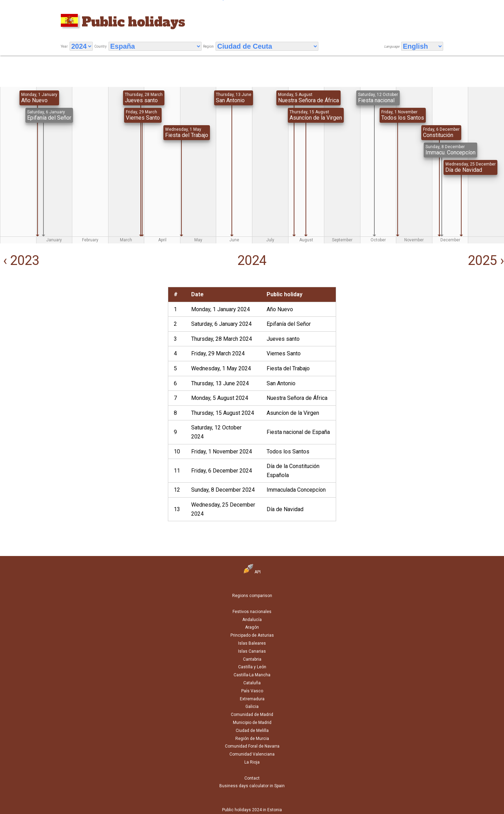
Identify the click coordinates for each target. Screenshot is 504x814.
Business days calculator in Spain (252, 786)
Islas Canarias (252, 651)
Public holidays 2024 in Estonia (252, 810)
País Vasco (252, 691)
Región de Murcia (252, 739)
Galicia (252, 707)
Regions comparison (252, 596)
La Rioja (252, 762)
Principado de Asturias (252, 635)
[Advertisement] (83, 336)
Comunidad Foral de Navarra (252, 746)
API (252, 572)
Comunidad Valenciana (252, 754)
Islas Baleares (252, 643)
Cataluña (252, 683)
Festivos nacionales (252, 612)
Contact (252, 778)
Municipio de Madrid (252, 723)
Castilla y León (252, 667)
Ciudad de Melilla (252, 731)
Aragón (252, 627)
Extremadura (252, 699)
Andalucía (252, 620)
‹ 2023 (20, 260)
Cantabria (252, 659)
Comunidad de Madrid (252, 715)
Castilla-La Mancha (252, 675)
